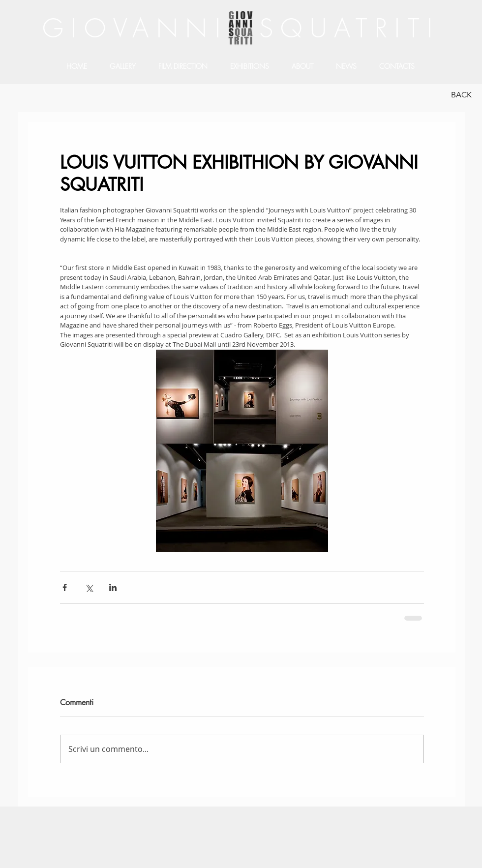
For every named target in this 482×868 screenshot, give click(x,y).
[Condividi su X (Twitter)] (89, 587)
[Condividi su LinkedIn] (113, 587)
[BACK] (461, 95)
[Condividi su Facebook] (65, 587)
